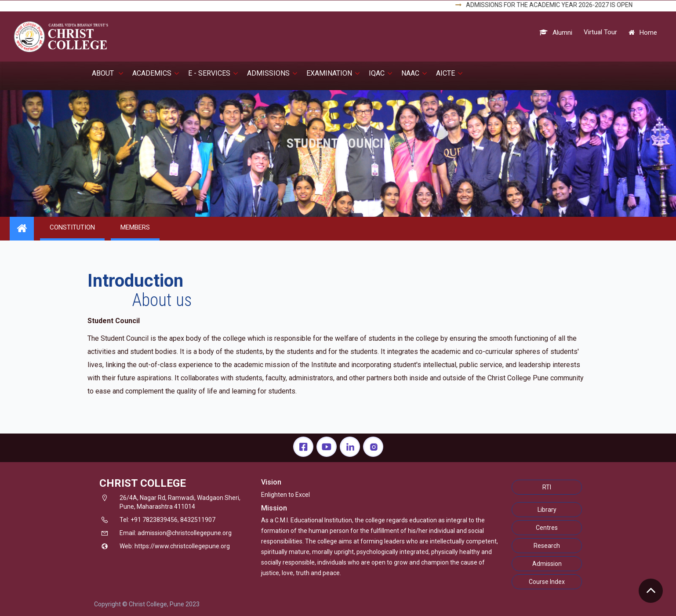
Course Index (547, 582)
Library (547, 510)
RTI (547, 487)
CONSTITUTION (72, 227)
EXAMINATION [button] (333, 73)
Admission (547, 564)
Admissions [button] (272, 73)
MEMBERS (135, 227)
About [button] (108, 73)
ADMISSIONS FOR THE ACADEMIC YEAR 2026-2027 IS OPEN (558, 5)
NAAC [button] (414, 73)
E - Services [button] (213, 73)
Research (547, 546)
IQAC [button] (381, 73)
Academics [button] (156, 73)
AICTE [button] (449, 73)
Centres (547, 528)
